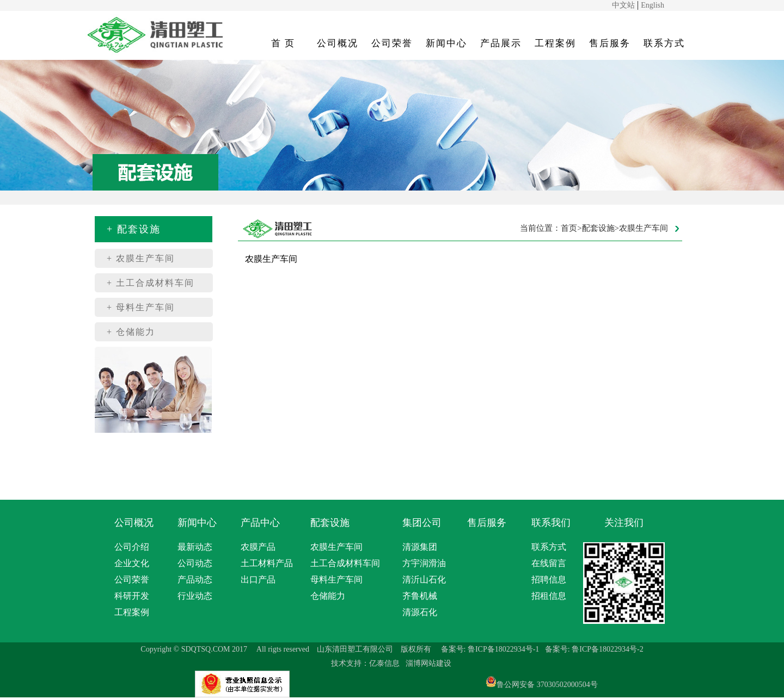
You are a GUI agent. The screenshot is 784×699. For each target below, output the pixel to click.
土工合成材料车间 (345, 563)
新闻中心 (446, 43)
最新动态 (195, 547)
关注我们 (624, 523)
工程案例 (555, 43)
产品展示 (501, 43)
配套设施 (330, 523)
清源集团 (420, 547)
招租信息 (549, 596)
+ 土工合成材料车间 (151, 283)
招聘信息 (549, 580)
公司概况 (338, 43)
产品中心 (260, 523)
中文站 (623, 5)
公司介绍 (132, 547)
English (653, 5)
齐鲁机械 (420, 596)
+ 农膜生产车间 (141, 258)
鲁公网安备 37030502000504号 (547, 685)
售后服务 (610, 43)
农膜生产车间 (336, 547)
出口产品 (258, 580)
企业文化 (132, 563)
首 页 (283, 43)
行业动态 (195, 596)
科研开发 (132, 596)
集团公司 (422, 523)
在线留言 (549, 563)
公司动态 (195, 563)
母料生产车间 (336, 580)
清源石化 (420, 612)
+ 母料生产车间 (141, 307)
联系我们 (551, 523)
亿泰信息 (384, 663)
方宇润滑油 (424, 563)
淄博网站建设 (428, 663)
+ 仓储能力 (131, 332)
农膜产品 (258, 547)
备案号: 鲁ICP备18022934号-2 (594, 649)
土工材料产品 (267, 563)
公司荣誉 (392, 43)
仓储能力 (328, 596)
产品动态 (195, 580)
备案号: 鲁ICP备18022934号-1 (490, 649)
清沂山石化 (424, 580)
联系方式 (664, 43)
